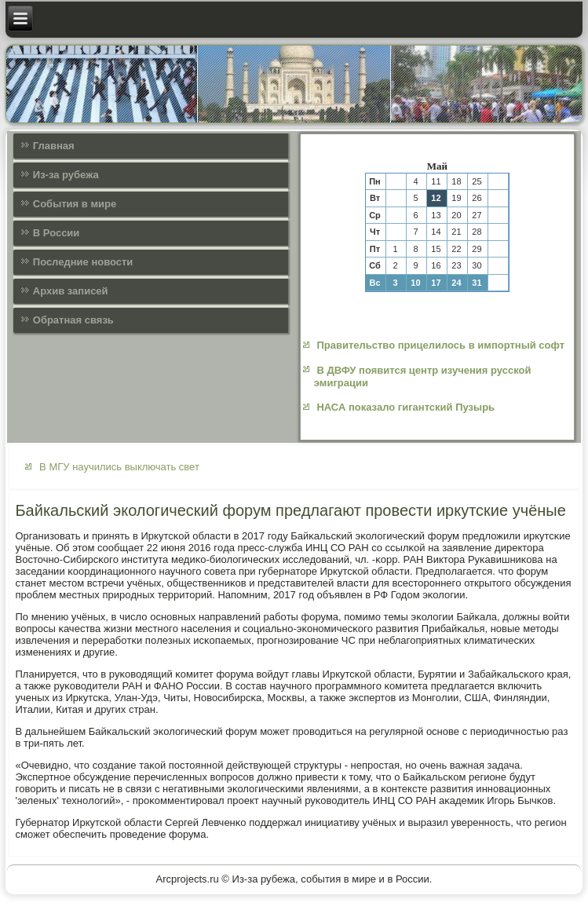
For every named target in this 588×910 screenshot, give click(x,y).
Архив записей (71, 291)
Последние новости (83, 262)
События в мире (75, 204)
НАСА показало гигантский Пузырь (405, 407)
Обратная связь (73, 320)
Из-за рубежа (66, 175)
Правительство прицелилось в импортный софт (440, 345)
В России (57, 233)
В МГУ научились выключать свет (119, 467)
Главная (54, 146)
